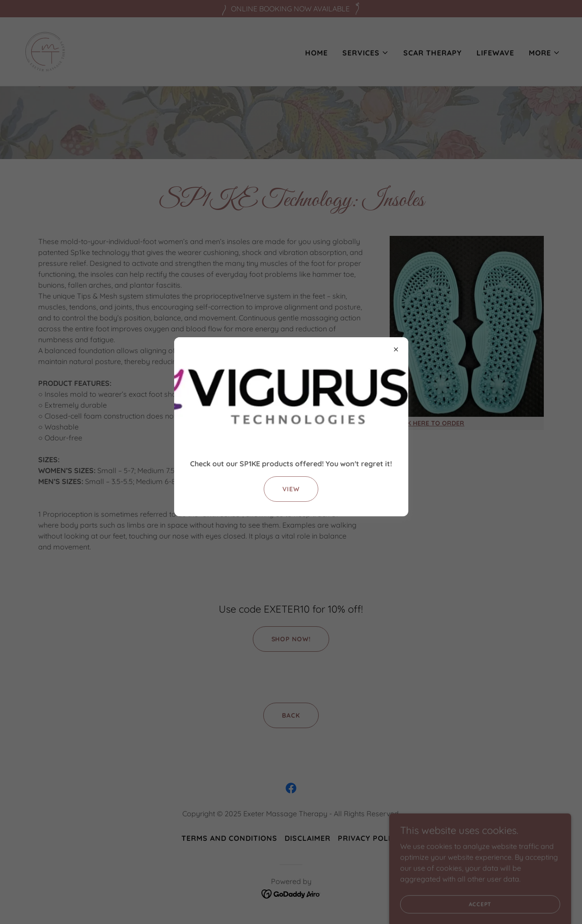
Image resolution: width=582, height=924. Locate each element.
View (291, 489)
